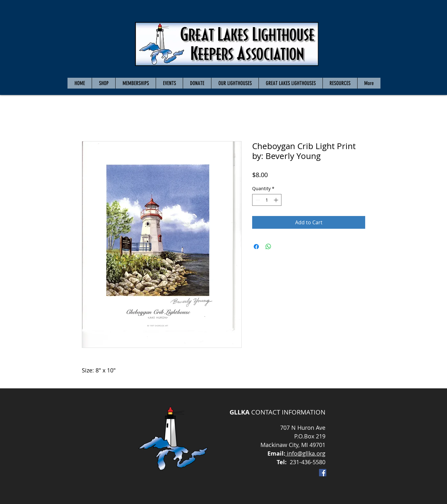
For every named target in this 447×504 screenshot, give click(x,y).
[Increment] (277, 200)
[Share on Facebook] (256, 247)
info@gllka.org (305, 453)
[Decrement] (257, 200)
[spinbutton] (267, 200)
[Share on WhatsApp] (268, 247)
